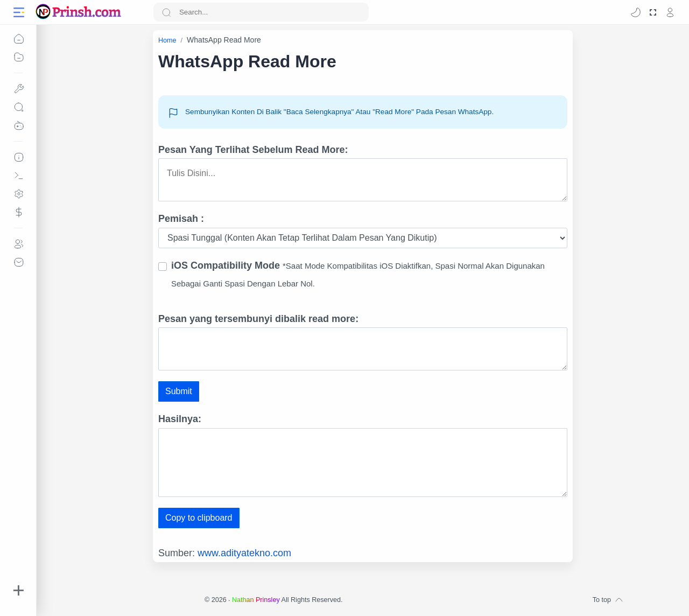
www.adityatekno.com (244, 553)
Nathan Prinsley (256, 600)
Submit (179, 391)
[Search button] (166, 12)
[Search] (261, 12)
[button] (636, 12)
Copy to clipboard (199, 518)
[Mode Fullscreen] (653, 12)
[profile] (670, 12)
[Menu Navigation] (19, 12)
